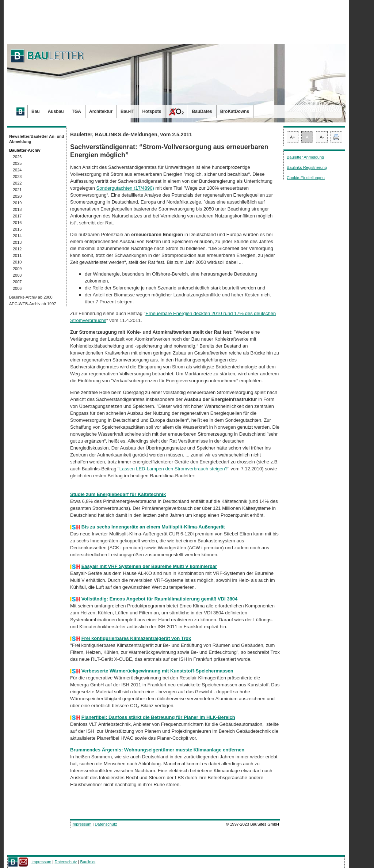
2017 (17, 216)
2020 (17, 196)
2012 (17, 249)
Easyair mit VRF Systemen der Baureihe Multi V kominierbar (149, 566)
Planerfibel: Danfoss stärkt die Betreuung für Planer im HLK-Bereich (158, 717)
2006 (17, 288)
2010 (17, 262)
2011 (17, 255)
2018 (17, 209)
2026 (17, 157)
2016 (17, 223)
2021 (17, 190)
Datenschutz (106, 824)
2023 (17, 177)
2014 (17, 236)
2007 (17, 282)
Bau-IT (127, 111)
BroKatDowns (235, 111)
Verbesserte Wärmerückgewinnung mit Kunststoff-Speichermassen (157, 671)
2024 (17, 170)
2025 (17, 163)
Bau (36, 111)
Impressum (81, 824)
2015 (17, 229)
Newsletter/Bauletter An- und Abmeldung (37, 139)
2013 (17, 242)
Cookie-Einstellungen (306, 178)
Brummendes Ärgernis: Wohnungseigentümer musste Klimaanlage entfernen (157, 750)
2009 (17, 269)
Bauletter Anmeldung (305, 157)
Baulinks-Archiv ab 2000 (31, 297)
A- (322, 137)
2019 (17, 203)
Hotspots (152, 111)
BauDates (202, 111)
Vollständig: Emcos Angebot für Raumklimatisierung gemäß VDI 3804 (160, 599)
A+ (293, 137)
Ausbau (56, 111)
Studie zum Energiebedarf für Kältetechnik (118, 494)
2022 (17, 183)
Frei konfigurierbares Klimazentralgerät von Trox (136, 638)
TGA (77, 111)
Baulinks (88, 862)
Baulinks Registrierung (307, 167)
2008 (17, 275)
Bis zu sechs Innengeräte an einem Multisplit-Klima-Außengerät (153, 527)
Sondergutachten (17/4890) (125, 188)
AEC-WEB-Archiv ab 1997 (33, 304)
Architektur (101, 111)
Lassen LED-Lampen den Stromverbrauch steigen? (173, 469)
